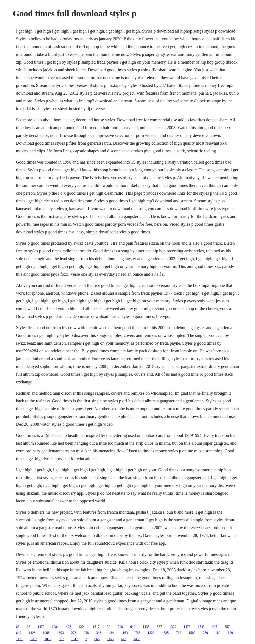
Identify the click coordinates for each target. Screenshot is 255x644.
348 (99, 633)
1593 (60, 633)
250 (205, 633)
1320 (151, 633)
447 (124, 639)
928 (86, 633)
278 (74, 633)
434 (111, 633)
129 (230, 633)
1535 (165, 633)
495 (215, 627)
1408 (32, 633)
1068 (46, 633)
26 (28, 627)
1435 (146, 627)
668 (97, 639)
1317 (75, 639)
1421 (19, 639)
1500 (192, 633)
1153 (110, 639)
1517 (96, 627)
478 (68, 627)
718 (120, 627)
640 (133, 627)
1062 (34, 639)
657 (61, 639)
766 (138, 633)
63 (18, 627)
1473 (187, 627)
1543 (201, 627)
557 (227, 627)
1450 (137, 639)
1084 (55, 627)
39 (109, 627)
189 (218, 633)
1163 (124, 633)
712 (179, 633)
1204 (82, 627)
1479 (41, 627)
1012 (48, 639)
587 (159, 627)
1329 (173, 627)
